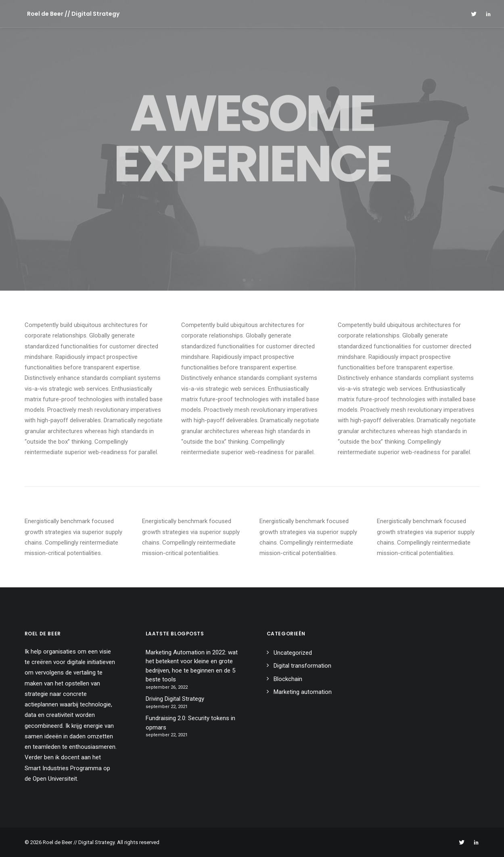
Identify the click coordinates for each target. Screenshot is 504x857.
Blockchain (288, 679)
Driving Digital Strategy (175, 699)
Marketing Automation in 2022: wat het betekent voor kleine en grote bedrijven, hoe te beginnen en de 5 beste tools (192, 666)
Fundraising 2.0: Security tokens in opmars (190, 723)
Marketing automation (303, 692)
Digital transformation (302, 666)
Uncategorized (293, 653)
